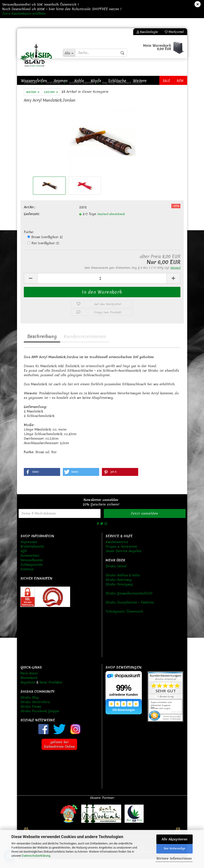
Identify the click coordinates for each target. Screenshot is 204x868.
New (180, 81)
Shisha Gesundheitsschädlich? (129, 602)
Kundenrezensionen (85, 345)
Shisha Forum (31, 716)
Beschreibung (42, 345)
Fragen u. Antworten (121, 556)
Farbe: (29, 241)
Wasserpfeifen (34, 81)
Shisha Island (116, 575)
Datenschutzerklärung (36, 856)
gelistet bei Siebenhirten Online (59, 753)
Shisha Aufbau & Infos (123, 584)
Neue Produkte (51, 691)
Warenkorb (29, 687)
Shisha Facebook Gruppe (40, 720)
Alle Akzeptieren (175, 839)
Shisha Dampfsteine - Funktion (130, 611)
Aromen (61, 81)
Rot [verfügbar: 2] (43, 252)
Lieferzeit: (32, 223)
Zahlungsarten (32, 574)
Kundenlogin (147, 32)
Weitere (140, 81)
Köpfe (96, 81)
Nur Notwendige (175, 849)
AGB (24, 560)
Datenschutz (30, 565)
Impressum (29, 551)
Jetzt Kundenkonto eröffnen (24, 14)
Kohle (79, 81)
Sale (166, 81)
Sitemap (27, 578)
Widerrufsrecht (32, 556)
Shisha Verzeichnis (35, 711)
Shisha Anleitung (119, 589)
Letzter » (51, 101)
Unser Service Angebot (124, 560)
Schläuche (117, 81)
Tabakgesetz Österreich (124, 621)
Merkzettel (174, 32)
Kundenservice (117, 551)
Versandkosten (32, 569)
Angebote (28, 691)
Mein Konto (29, 682)
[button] (42, 481)
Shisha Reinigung (119, 593)
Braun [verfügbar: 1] (45, 246)
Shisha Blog (30, 707)
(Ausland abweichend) (111, 223)
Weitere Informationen (174, 858)
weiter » (33, 101)
